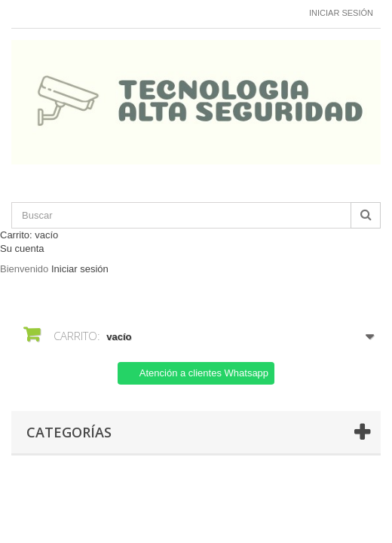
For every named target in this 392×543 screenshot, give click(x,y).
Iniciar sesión (341, 13)
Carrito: (29, 235)
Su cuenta (22, 248)
